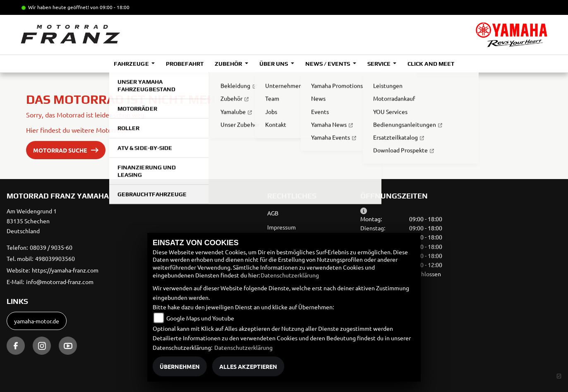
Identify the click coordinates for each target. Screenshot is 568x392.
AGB (273, 213)
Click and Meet (431, 64)
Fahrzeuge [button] (132, 64)
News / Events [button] (328, 64)
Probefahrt (185, 64)
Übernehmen (180, 366)
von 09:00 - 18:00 (110, 7)
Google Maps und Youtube (200, 318)
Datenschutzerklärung (290, 275)
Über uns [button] (274, 64)
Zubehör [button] (229, 64)
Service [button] (380, 64)
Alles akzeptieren (248, 366)
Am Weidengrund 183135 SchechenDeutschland (32, 221)
